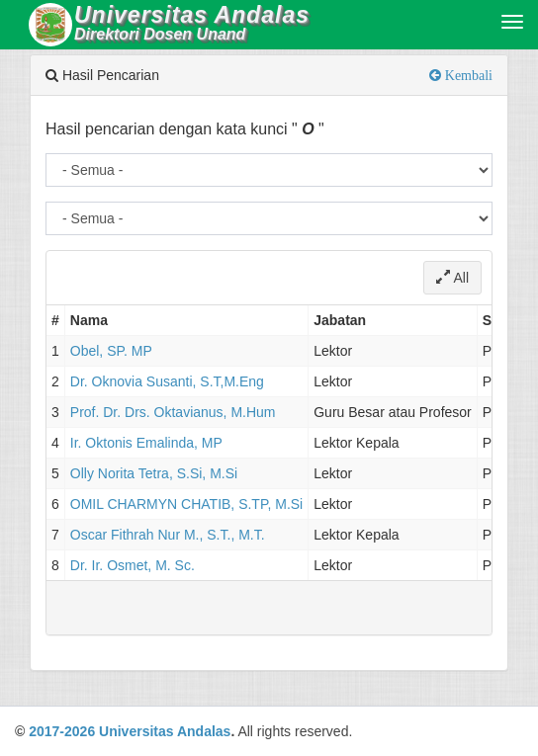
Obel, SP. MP (111, 351)
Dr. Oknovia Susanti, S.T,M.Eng (167, 381)
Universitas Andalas (165, 731)
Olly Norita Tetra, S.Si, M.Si (154, 473)
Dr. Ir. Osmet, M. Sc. (133, 565)
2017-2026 (62, 731)
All (452, 278)
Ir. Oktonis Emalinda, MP (146, 443)
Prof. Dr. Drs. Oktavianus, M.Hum (173, 412)
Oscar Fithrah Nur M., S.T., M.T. (168, 535)
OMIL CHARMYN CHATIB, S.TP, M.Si (186, 504)
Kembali (467, 75)
